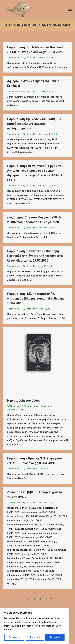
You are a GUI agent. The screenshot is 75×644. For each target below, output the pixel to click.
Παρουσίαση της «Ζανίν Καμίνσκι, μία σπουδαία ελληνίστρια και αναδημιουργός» (34, 124)
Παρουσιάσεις (14, 58)
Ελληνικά (34, 406)
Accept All (55, 637)
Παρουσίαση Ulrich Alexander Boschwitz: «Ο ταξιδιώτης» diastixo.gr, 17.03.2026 (36, 50)
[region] (34, 626)
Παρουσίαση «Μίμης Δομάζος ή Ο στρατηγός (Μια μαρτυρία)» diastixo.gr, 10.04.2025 (35, 298)
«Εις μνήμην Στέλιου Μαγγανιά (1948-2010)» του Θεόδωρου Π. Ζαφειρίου (34, 220)
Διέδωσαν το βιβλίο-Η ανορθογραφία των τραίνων (34, 494)
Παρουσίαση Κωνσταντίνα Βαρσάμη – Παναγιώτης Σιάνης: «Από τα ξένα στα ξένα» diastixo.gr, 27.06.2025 (35, 256)
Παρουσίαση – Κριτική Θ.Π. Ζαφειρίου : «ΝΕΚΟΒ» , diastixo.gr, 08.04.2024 (35, 461)
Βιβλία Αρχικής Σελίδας (18, 406)
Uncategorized (14, 502)
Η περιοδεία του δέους (24, 400)
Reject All (35, 637)
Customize (14, 637)
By (30, 58)
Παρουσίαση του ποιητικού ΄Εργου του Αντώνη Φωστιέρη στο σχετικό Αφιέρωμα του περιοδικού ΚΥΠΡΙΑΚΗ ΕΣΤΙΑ (35, 173)
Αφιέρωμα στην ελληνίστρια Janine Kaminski (33, 83)
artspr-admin (56, 25)
